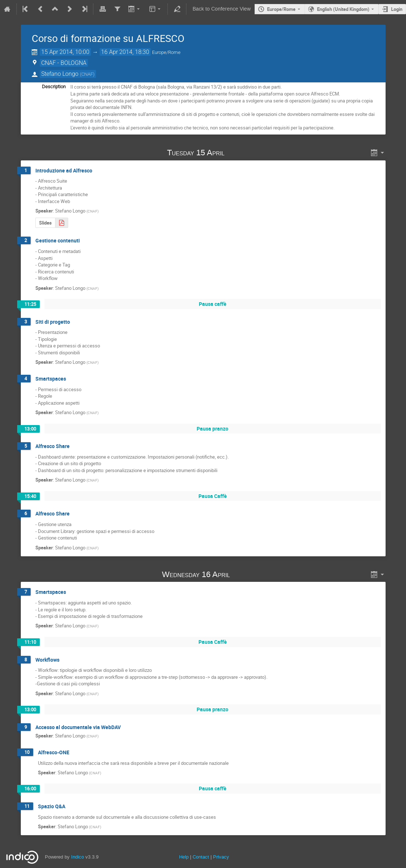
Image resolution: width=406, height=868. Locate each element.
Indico (78, 857)
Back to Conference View (222, 9)
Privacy (221, 857)
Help (184, 857)
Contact (201, 857)
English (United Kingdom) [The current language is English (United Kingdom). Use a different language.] (343, 9)
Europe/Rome (281, 9)
